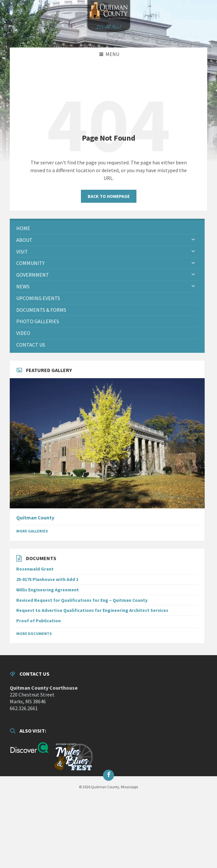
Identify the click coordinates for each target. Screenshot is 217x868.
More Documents (34, 634)
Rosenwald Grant (35, 569)
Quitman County (35, 518)
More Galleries (32, 531)
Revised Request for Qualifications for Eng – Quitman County (82, 600)
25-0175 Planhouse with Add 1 (47, 579)
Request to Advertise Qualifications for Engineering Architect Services (92, 610)
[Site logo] (108, 35)
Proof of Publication (38, 621)
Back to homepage (109, 196)
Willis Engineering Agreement (48, 590)
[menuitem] (107, 228)
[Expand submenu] (193, 240)
